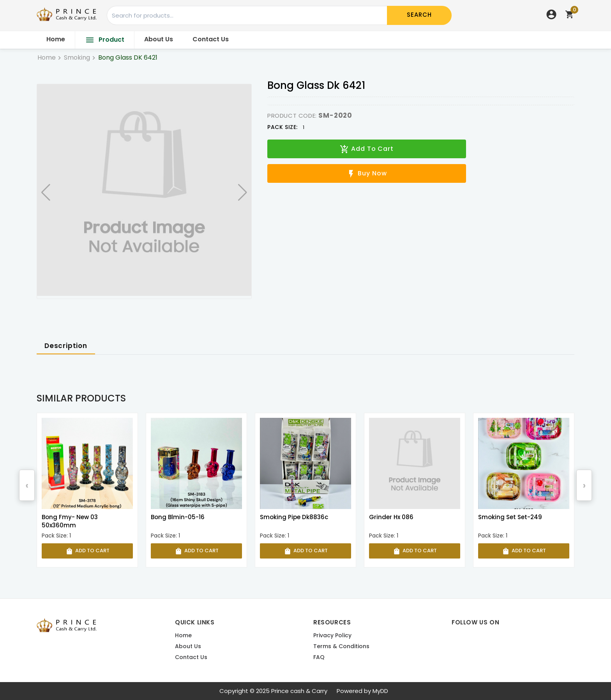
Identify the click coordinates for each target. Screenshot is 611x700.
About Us (159, 39)
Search (419, 15)
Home (56, 39)
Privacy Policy (332, 635)
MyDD (380, 691)
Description (66, 346)
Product (105, 40)
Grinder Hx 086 (391, 517)
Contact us (191, 657)
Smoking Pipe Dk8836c (294, 517)
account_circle (551, 14)
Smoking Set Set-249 (510, 517)
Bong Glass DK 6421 (128, 58)
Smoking (77, 58)
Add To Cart (367, 149)
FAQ (319, 657)
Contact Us (211, 39)
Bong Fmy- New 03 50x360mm (70, 521)
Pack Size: (283, 127)
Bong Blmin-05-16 (178, 517)
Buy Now (366, 174)
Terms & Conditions (341, 646)
